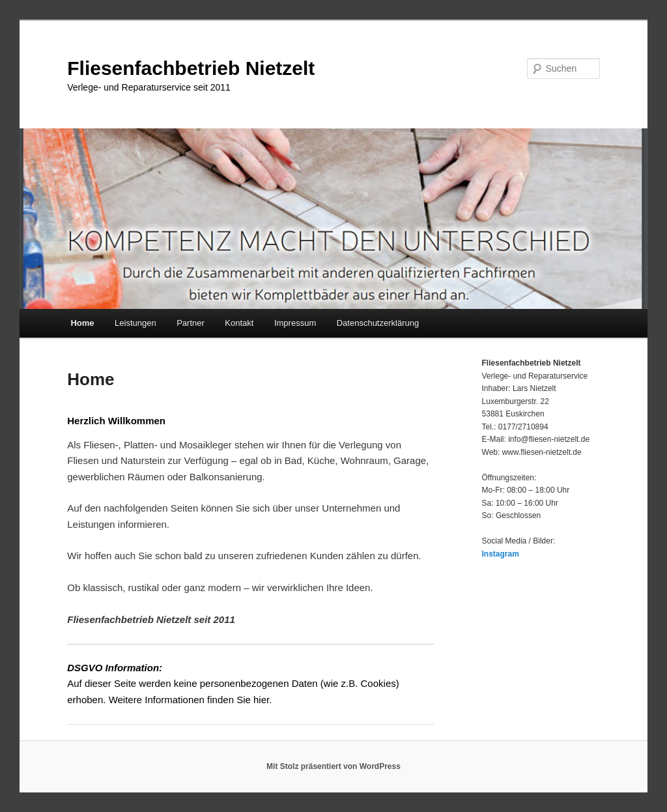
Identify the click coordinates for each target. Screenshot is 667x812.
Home (82, 323)
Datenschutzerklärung (378, 323)
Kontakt (239, 323)
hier (261, 700)
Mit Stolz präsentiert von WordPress (333, 766)
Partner (191, 323)
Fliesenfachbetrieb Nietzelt (191, 68)
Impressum (295, 323)
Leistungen (135, 323)
